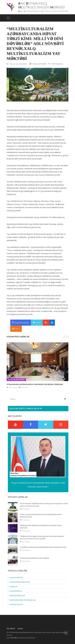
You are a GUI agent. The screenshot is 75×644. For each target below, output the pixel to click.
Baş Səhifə (11, 629)
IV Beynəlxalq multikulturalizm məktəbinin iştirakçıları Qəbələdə (35, 384)
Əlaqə (20, 629)
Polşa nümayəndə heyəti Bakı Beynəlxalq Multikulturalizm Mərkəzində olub (41, 516)
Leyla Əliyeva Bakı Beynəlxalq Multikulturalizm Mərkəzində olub (43, 547)
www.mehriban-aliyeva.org (20, 582)
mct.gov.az (14, 586)
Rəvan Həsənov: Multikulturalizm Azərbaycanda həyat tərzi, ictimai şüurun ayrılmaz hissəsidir (44, 505)
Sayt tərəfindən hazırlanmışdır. (21, 638)
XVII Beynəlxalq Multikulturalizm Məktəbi (35, 558)
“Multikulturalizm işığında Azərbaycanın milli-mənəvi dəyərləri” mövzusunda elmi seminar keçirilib (42, 537)
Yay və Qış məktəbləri (16, 380)
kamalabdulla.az (16, 591)
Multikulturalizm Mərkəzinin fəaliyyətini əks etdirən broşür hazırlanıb (41, 527)
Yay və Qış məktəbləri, (19, 64)
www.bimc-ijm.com (16, 604)
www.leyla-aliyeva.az (17, 595)
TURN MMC (14, 638)
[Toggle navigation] (8, 18)
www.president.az (16, 577)
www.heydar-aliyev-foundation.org (22, 600)
